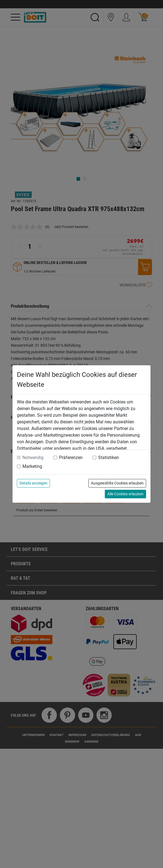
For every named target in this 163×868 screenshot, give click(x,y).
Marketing (32, 466)
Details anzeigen (33, 483)
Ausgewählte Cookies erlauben (117, 483)
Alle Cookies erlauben (125, 494)
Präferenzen (71, 458)
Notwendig (33, 458)
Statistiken (109, 458)
